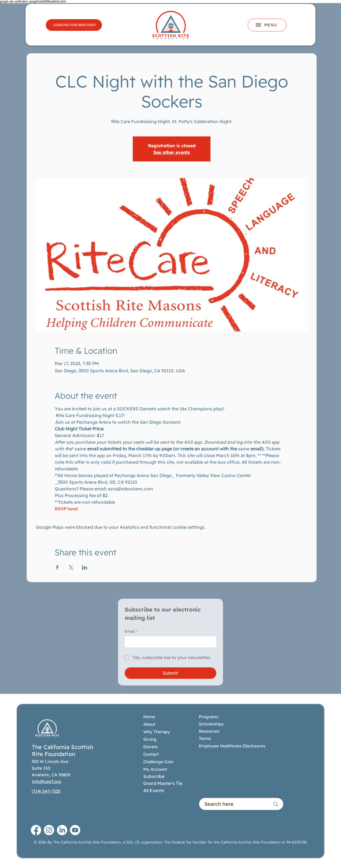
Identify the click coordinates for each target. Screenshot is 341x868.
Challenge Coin (158, 762)
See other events (172, 152)
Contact (151, 754)
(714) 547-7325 (46, 791)
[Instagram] (49, 830)
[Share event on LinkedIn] (85, 567)
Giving (150, 739)
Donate (151, 747)
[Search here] (233, 804)
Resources (209, 731)
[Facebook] (36, 830)
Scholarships (211, 724)
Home (149, 717)
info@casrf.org (47, 781)
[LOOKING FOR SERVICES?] (74, 25)
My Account (155, 769)
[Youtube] (75, 830)
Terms (205, 738)
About (149, 724)
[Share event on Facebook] (57, 567)
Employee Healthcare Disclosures (232, 746)
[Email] (169, 642)
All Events (154, 790)
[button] (267, 25)
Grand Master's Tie (163, 783)
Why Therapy (157, 732)
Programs (209, 717)
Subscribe (154, 776)
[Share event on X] (71, 567)
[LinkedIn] (62, 830)
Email (131, 632)
